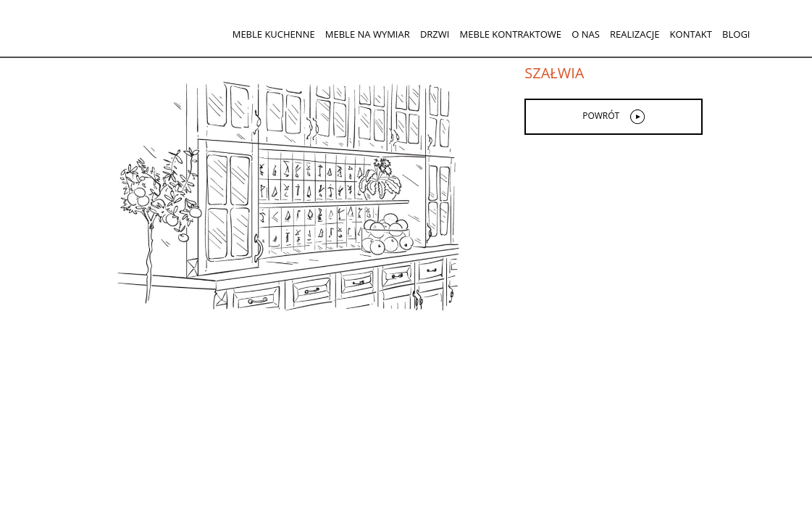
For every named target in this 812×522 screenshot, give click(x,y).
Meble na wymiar (368, 34)
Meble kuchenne (274, 34)
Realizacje (635, 34)
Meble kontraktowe (511, 34)
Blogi (736, 34)
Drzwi (435, 34)
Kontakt (691, 34)
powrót (601, 116)
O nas (586, 34)
